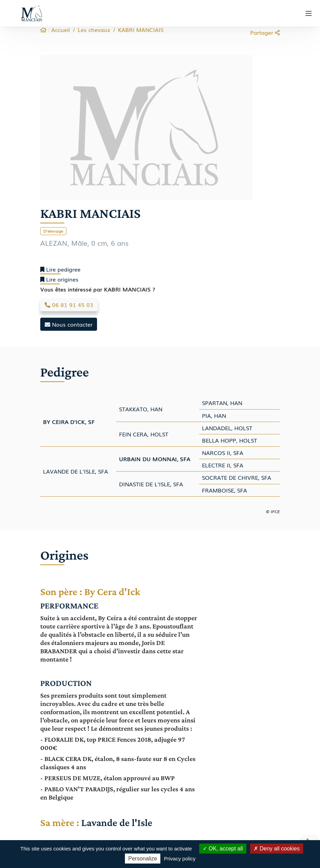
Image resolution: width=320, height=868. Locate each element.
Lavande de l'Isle (118, 822)
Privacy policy (180, 859)
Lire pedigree (60, 269)
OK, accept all (223, 849)
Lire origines (59, 279)
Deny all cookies (277, 849)
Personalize (143, 859)
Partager (265, 32)
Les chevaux (94, 30)
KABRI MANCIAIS (141, 30)
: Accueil (55, 30)
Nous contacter (69, 324)
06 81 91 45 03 (69, 305)
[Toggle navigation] (309, 13)
